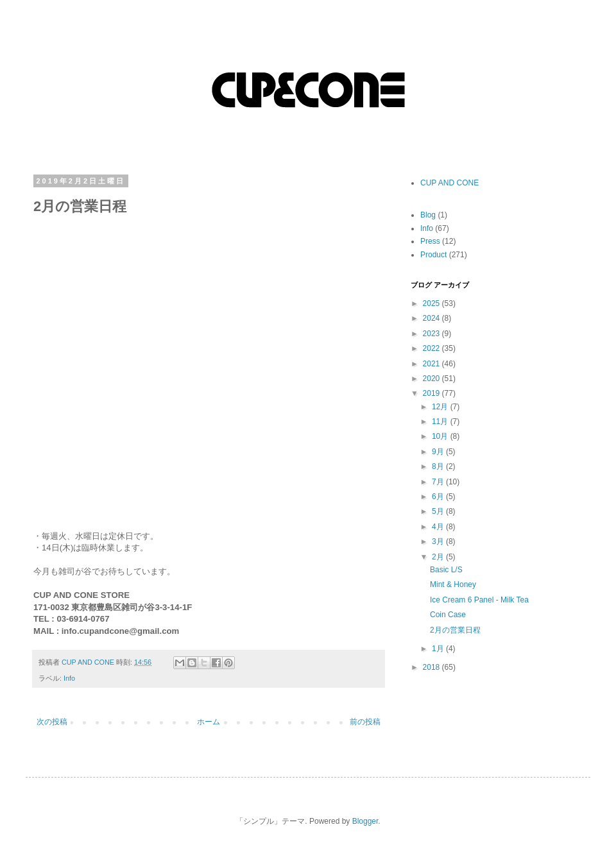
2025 (432, 303)
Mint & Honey (453, 584)
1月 (439, 649)
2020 (432, 379)
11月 (441, 422)
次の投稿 (52, 722)
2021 (432, 364)
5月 (439, 511)
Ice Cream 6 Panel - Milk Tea (479, 600)
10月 (441, 436)
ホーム (209, 722)
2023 (432, 334)
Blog (428, 215)
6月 (439, 497)
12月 (441, 407)
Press (430, 241)
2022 (432, 348)
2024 (432, 318)
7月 (439, 482)
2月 (439, 557)
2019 (432, 393)
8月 (439, 466)
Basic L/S (446, 570)
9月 (439, 452)
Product (433, 255)
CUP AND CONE (449, 183)
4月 (439, 527)
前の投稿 (365, 722)
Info (69, 678)
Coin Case (448, 615)
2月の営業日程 (455, 630)
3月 (439, 541)
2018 (432, 667)
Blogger (365, 821)
